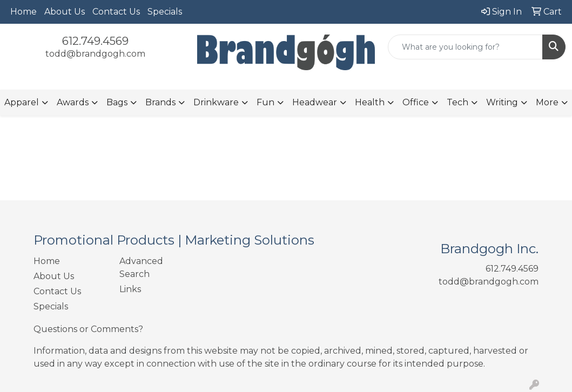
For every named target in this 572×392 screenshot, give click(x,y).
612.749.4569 (95, 41)
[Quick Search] (465, 47)
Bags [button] (117, 102)
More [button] (547, 102)
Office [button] (416, 102)
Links (130, 289)
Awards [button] (73, 102)
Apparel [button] (22, 102)
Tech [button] (457, 102)
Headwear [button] (315, 102)
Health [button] (370, 102)
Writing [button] (502, 102)
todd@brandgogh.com (95, 54)
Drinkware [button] (216, 102)
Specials (165, 12)
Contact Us (116, 12)
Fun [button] (265, 102)
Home (23, 12)
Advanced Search (141, 268)
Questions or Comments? (88, 329)
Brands (160, 102)
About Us (65, 12)
